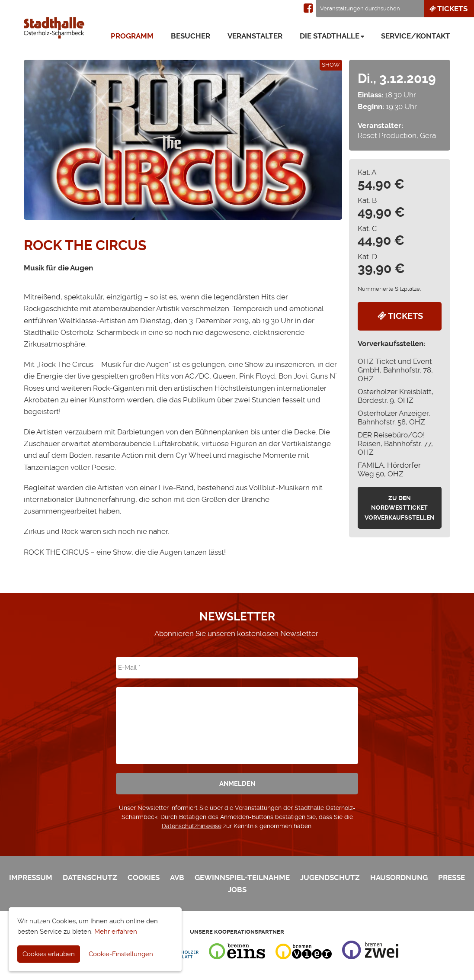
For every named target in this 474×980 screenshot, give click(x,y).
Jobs (237, 890)
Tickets (448, 9)
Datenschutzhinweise (192, 826)
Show (331, 65)
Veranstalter (255, 36)
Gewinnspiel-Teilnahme (242, 877)
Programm (132, 36)
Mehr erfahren (116, 932)
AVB (177, 877)
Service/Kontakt (416, 36)
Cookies (144, 877)
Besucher (191, 36)
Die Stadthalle (330, 36)
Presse (452, 877)
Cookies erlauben (49, 954)
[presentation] (237, 720)
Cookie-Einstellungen (121, 954)
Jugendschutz (330, 877)
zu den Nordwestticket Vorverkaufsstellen (400, 508)
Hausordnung (399, 877)
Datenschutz (90, 877)
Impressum (31, 877)
